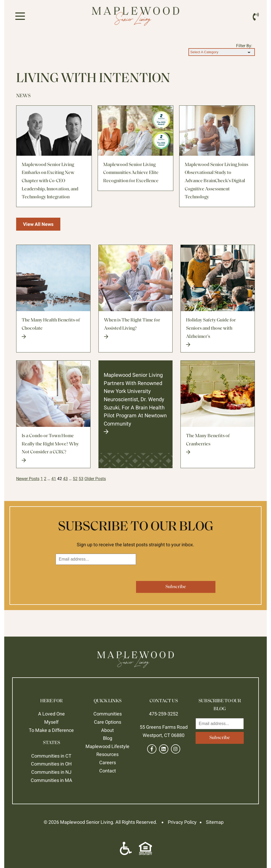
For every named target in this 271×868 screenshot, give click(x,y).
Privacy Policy (182, 822)
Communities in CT (51, 756)
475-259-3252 (164, 714)
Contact (108, 771)
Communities (108, 714)
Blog (108, 738)
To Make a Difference (51, 730)
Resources (107, 754)
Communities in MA (51, 780)
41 (54, 479)
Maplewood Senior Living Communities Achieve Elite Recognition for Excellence (131, 173)
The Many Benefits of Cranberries (218, 444)
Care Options (108, 722)
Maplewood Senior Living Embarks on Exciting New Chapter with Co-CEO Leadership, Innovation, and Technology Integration (50, 181)
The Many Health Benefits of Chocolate (53, 328)
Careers (108, 762)
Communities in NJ (51, 772)
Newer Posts (28, 479)
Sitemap (215, 822)
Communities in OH (51, 764)
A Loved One (51, 714)
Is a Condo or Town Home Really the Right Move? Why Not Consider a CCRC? (53, 448)
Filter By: (244, 46)
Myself (51, 722)
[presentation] (96, 578)
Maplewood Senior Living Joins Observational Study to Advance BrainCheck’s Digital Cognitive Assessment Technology (216, 181)
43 (65, 479)
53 (81, 479)
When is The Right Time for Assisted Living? (136, 328)
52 (75, 479)
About (107, 730)
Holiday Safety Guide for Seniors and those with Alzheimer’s (218, 332)
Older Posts (95, 479)
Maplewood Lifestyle (107, 746)
